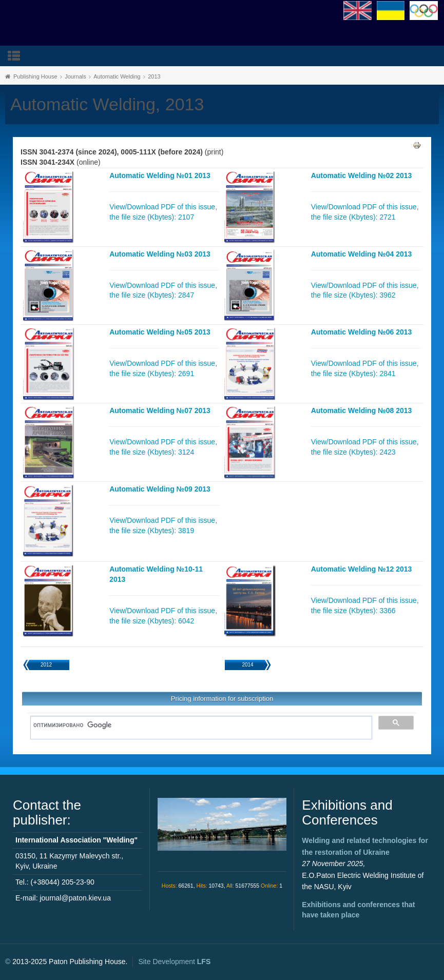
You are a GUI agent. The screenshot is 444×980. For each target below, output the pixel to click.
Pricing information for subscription (222, 699)
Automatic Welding (117, 76)
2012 (46, 665)
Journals (75, 76)
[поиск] (198, 725)
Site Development (174, 962)
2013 (154, 76)
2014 (247, 665)
